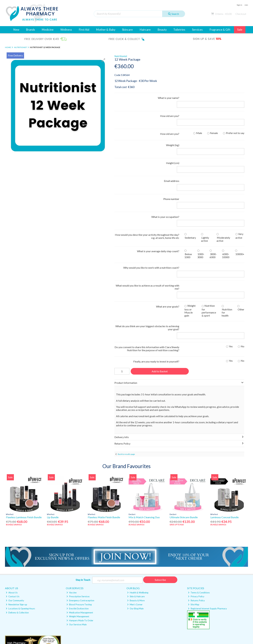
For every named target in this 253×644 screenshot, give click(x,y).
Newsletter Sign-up (16, 541)
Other (241, 252)
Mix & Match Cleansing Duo (144, 453)
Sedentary (190, 193)
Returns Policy (196, 537)
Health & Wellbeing (138, 529)
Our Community (15, 537)
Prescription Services (78, 533)
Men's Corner (135, 541)
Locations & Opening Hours (20, 545)
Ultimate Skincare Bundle (184, 453)
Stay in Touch (83, 516)
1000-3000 (201, 211)
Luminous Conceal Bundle (225, 453)
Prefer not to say (235, 120)
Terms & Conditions (199, 529)
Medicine (48, 30)
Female (214, 120)
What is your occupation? (165, 179)
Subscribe (160, 516)
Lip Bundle (53, 453)
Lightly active (205, 195)
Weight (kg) (173, 132)
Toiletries (179, 30)
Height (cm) (173, 144)
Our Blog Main (135, 545)
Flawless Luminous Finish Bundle (24, 453)
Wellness (66, 30)
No (243, 283)
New (16, 30)
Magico (220, 627)
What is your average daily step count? (158, 207)
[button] (103, 60)
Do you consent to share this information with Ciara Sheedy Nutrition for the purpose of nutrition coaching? (147, 285)
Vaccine (71, 529)
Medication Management (80, 549)
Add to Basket (159, 307)
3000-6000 (213, 211)
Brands (30, 30)
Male (199, 120)
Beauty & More (136, 537)
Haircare (145, 30)
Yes (231, 283)
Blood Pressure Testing (79, 541)
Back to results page (126, 390)
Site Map (194, 541)
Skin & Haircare (136, 533)
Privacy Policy (196, 533)
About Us (12, 529)
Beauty (162, 30)
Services (197, 30)
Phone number (171, 167)
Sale (240, 30)
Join (246, 5)
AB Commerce (242, 627)
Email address (172, 156)
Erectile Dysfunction (78, 545)
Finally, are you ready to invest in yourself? (156, 298)
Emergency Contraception (80, 537)
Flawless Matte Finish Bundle (104, 453)
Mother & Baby (106, 30)
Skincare (127, 30)
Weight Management (78, 553)
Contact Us (13, 533)
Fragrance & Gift (220, 30)
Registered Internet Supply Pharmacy (207, 545)
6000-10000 (226, 211)
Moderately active (223, 195)
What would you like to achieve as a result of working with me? (147, 237)
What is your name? (169, 98)
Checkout (241, 14)
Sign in (239, 5)
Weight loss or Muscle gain (190, 253)
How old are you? (170, 109)
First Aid (84, 30)
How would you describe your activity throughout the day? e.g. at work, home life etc (147, 192)
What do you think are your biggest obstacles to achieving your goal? (147, 270)
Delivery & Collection (17, 549)
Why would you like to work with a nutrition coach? (151, 223)
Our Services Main (77, 561)
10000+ (240, 210)
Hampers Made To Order (80, 557)
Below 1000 (188, 211)
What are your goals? (168, 249)
